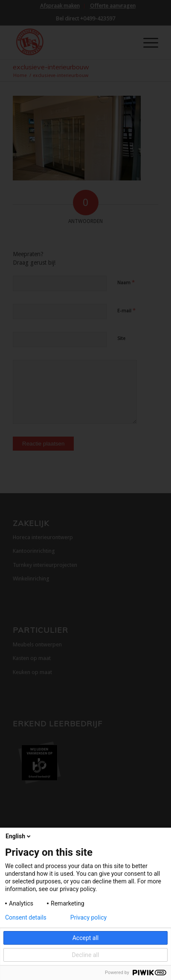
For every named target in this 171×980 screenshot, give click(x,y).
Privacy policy (88, 917)
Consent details (26, 917)
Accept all (86, 938)
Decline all (86, 955)
